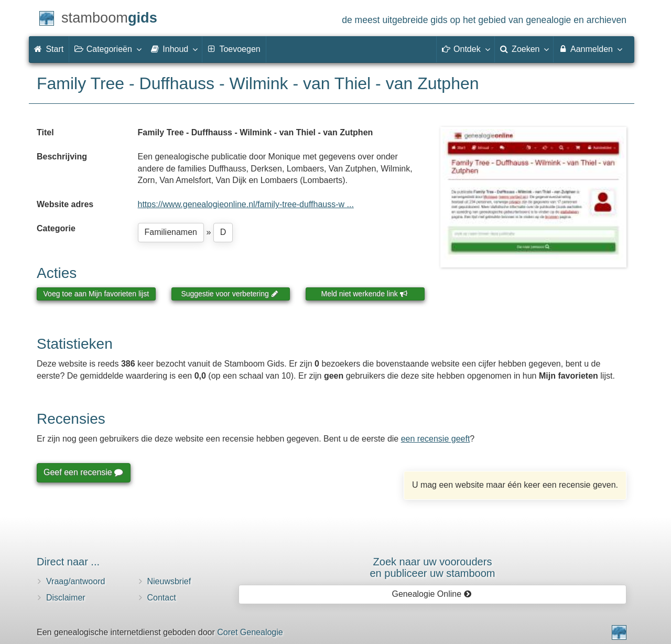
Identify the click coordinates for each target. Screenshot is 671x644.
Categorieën (107, 49)
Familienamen (171, 232)
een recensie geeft (436, 439)
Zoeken (524, 49)
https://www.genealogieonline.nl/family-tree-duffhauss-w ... (246, 204)
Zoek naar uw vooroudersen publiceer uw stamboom (432, 567)
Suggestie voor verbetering (230, 294)
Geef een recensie (83, 472)
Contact (162, 598)
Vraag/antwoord (75, 581)
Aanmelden (590, 49)
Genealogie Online (432, 594)
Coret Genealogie (250, 632)
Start (49, 49)
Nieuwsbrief (169, 581)
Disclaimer (66, 598)
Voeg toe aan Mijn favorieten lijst (96, 294)
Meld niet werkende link (365, 294)
